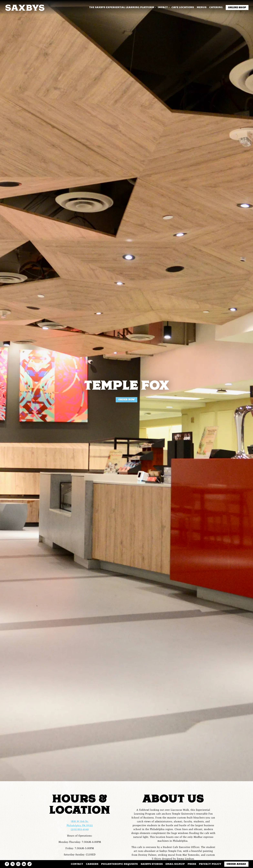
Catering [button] (216, 7)
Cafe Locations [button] (183, 7)
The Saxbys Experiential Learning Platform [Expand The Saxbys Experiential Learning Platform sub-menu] (122, 7)
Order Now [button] (126, 397)
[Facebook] (7, 864)
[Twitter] (13, 864)
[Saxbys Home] (25, 7)
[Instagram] (18, 864)
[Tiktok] (30, 864)
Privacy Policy (210, 864)
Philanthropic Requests (119, 864)
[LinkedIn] (24, 864)
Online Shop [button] (237, 7)
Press (192, 864)
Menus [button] (202, 7)
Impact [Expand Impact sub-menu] (163, 7)
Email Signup (175, 864)
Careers (92, 864)
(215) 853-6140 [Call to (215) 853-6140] (80, 824)
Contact (77, 864)
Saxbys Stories (152, 864)
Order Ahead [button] (236, 864)
